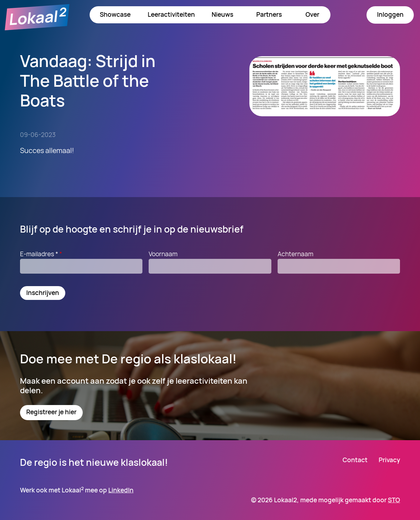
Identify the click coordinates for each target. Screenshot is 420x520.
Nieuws (222, 14)
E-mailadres (42, 254)
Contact (355, 460)
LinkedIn (121, 490)
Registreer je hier (51, 412)
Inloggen (390, 14)
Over (312, 14)
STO (394, 500)
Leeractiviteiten (171, 14)
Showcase (115, 14)
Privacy (389, 460)
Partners (269, 14)
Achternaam (295, 254)
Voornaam (163, 254)
